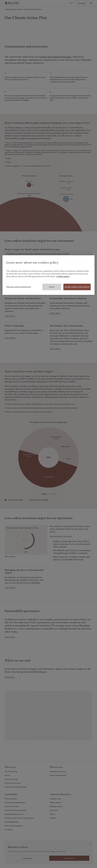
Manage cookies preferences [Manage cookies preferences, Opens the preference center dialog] (19, 287)
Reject (52, 287)
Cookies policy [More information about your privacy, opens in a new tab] (63, 276)
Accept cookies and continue (77, 287)
